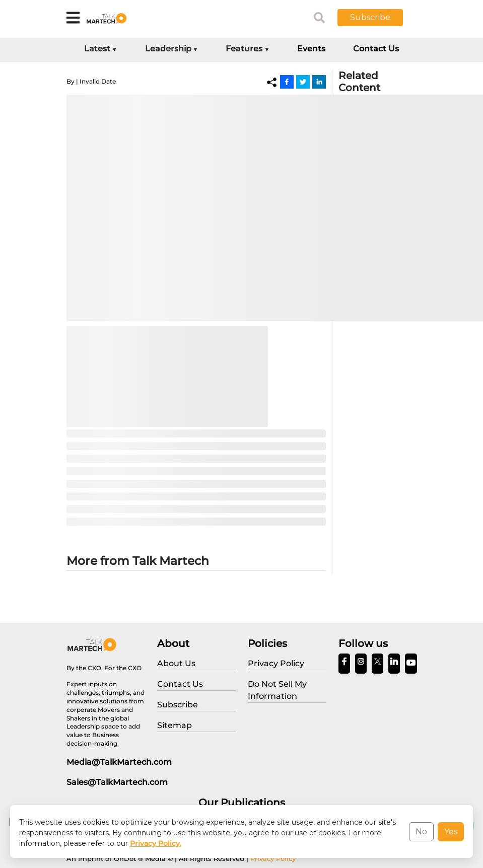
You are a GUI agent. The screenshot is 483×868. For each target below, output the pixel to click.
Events (311, 49)
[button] (378, 18)
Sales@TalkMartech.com (117, 782)
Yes (451, 831)
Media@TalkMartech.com (119, 762)
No (421, 831)
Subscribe (370, 17)
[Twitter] (303, 82)
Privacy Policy (273, 858)
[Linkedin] (319, 82)
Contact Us (376, 49)
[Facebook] (287, 82)
